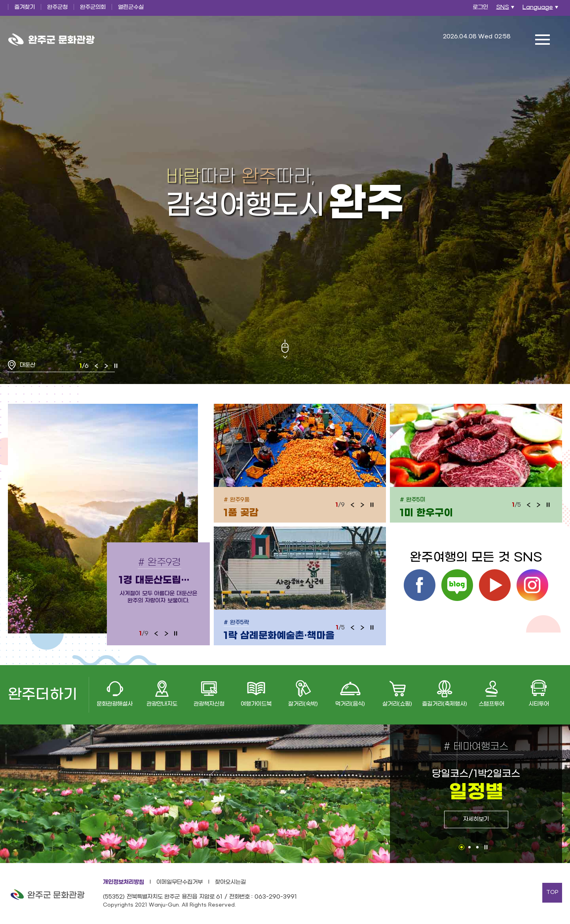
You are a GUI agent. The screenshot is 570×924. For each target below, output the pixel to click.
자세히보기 (476, 819)
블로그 (457, 585)
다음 (106, 366)
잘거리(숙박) (303, 704)
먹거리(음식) (350, 704)
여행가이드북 (256, 704)
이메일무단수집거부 (180, 882)
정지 (116, 366)
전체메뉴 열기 (542, 40)
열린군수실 (131, 7)
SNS (506, 10)
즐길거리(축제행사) (445, 704)
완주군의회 (93, 7)
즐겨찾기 (25, 7)
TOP (552, 892)
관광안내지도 (162, 704)
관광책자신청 (209, 704)
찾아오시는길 (230, 882)
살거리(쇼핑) (397, 704)
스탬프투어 (491, 704)
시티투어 (539, 704)
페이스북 (420, 585)
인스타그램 (532, 585)
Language (541, 10)
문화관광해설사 (115, 704)
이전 (97, 366)
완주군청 (57, 7)
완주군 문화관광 (51, 40)
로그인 (480, 7)
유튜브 (495, 585)
